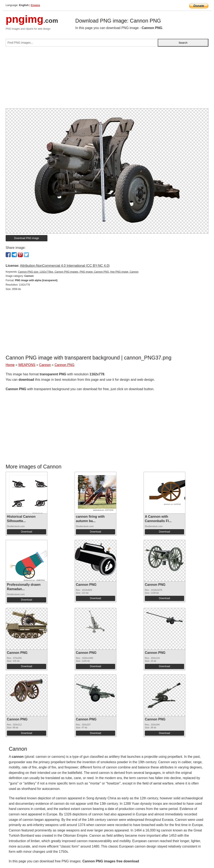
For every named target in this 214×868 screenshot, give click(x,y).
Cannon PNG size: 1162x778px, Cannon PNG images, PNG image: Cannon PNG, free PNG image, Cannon (78, 272)
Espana (35, 5)
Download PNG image (27, 238)
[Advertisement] (107, 79)
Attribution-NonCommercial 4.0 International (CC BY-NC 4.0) (65, 266)
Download (26, 532)
